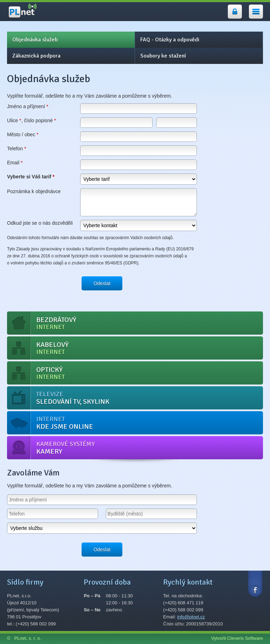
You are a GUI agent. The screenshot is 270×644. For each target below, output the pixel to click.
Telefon (17, 149)
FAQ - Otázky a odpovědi (170, 40)
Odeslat (102, 283)
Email (15, 163)
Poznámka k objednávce (34, 191)
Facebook (255, 583)
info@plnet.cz (191, 617)
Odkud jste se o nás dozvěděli (40, 223)
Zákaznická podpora (36, 56)
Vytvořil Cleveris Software (237, 638)
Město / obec (23, 134)
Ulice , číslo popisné (31, 120)
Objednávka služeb (35, 40)
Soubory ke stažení (163, 56)
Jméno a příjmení (28, 106)
